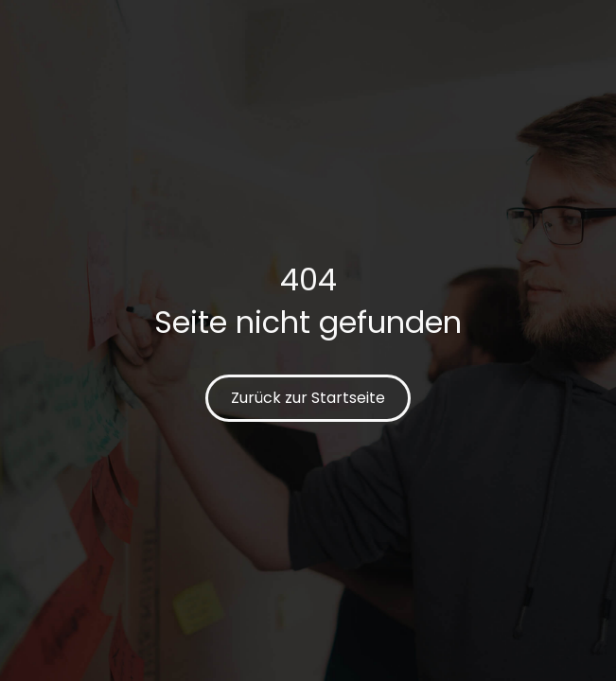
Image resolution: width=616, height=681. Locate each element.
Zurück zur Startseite (308, 398)
